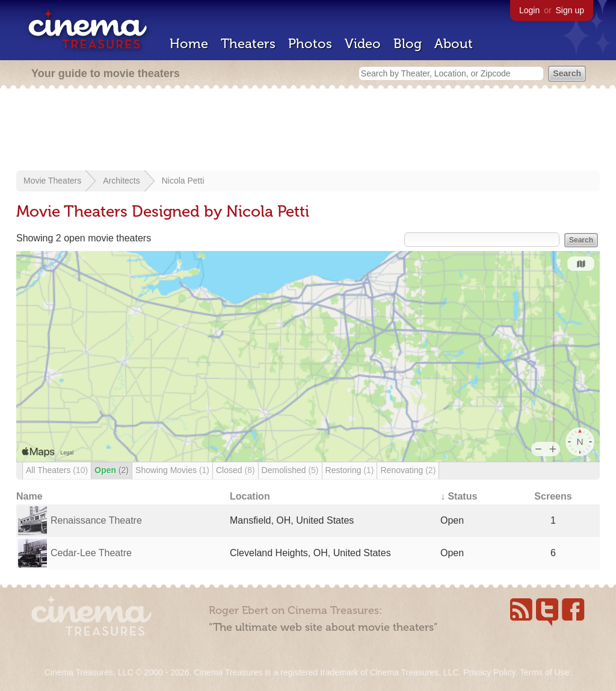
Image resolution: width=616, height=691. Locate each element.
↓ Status (459, 496)
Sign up (570, 10)
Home (189, 44)
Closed (236, 470)
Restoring (350, 470)
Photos (310, 44)
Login (529, 10)
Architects (121, 181)
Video (363, 44)
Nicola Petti (183, 181)
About (454, 44)
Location (250, 496)
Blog (408, 44)
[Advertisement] (308, 131)
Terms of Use (544, 672)
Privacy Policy (489, 672)
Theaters (248, 44)
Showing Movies (172, 470)
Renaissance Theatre (96, 520)
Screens (553, 496)
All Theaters (57, 470)
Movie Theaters (52, 181)
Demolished (290, 470)
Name (29, 496)
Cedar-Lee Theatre (91, 553)
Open (112, 470)
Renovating (408, 470)
